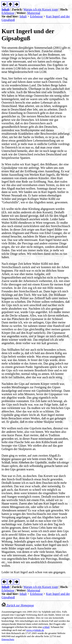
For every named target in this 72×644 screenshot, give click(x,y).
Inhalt (6, 9)
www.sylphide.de (35, 630)
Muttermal (34, 13)
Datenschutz (8, 639)
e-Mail (46, 627)
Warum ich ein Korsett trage (41, 9)
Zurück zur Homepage (18, 605)
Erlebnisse (8, 13)
